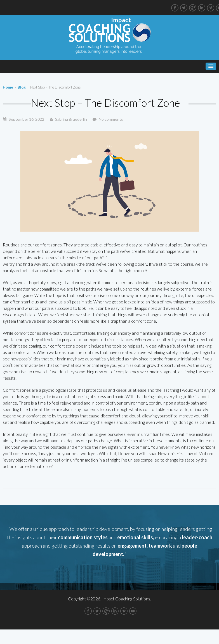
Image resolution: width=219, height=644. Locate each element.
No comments (111, 119)
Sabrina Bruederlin (71, 119)
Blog (22, 87)
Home (8, 87)
